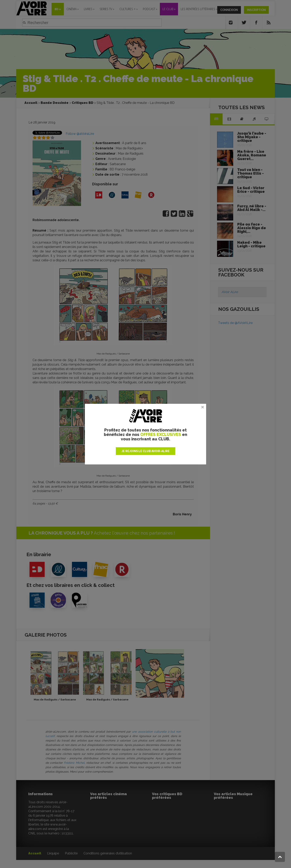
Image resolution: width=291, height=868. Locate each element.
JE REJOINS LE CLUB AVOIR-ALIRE (145, 451)
